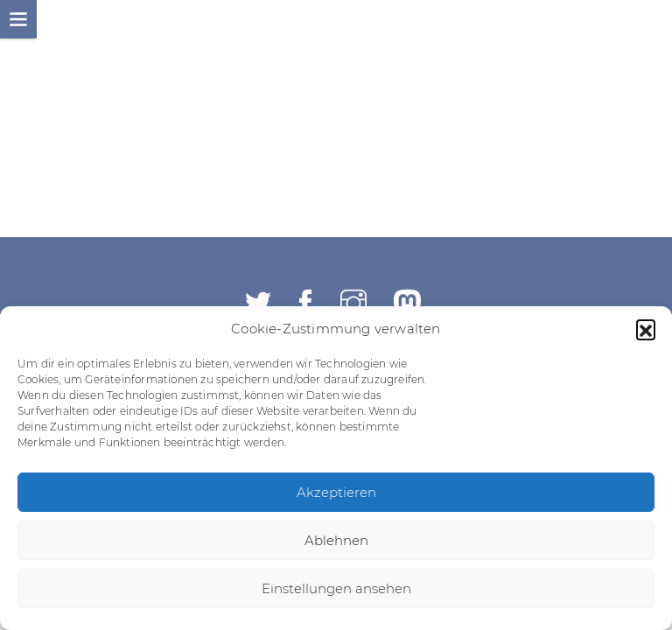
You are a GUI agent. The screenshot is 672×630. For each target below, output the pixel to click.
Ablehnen (336, 540)
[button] (646, 329)
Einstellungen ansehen (336, 588)
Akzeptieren (336, 492)
